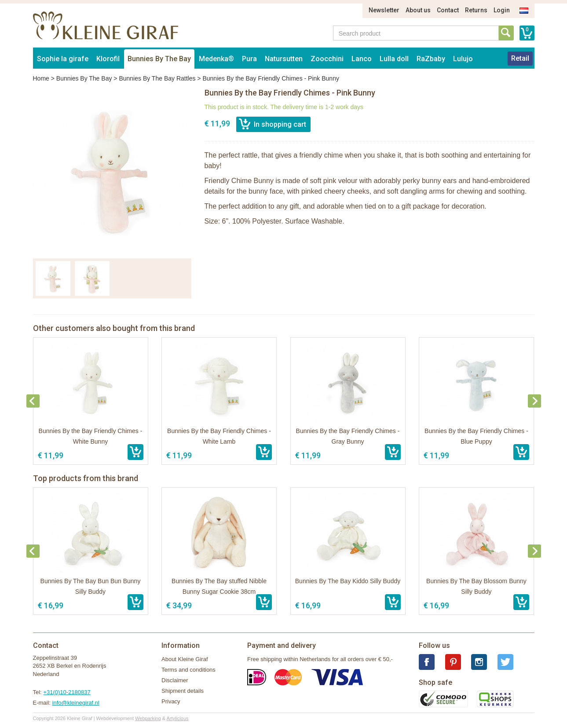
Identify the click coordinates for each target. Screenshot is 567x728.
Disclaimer (175, 680)
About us (418, 10)
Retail (520, 58)
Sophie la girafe (63, 59)
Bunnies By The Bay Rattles (157, 78)
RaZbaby (431, 59)
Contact (448, 10)
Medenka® (216, 59)
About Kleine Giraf (185, 659)
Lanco (362, 59)
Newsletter (384, 10)
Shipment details (183, 691)
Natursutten (284, 59)
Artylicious (177, 718)
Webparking (148, 718)
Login (502, 10)
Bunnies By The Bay (159, 59)
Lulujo (463, 59)
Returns (476, 10)
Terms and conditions (188, 670)
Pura (249, 59)
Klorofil (108, 59)
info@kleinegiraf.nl (76, 703)
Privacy (171, 701)
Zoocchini (327, 59)
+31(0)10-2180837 (67, 692)
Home (41, 78)
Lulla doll (394, 59)
